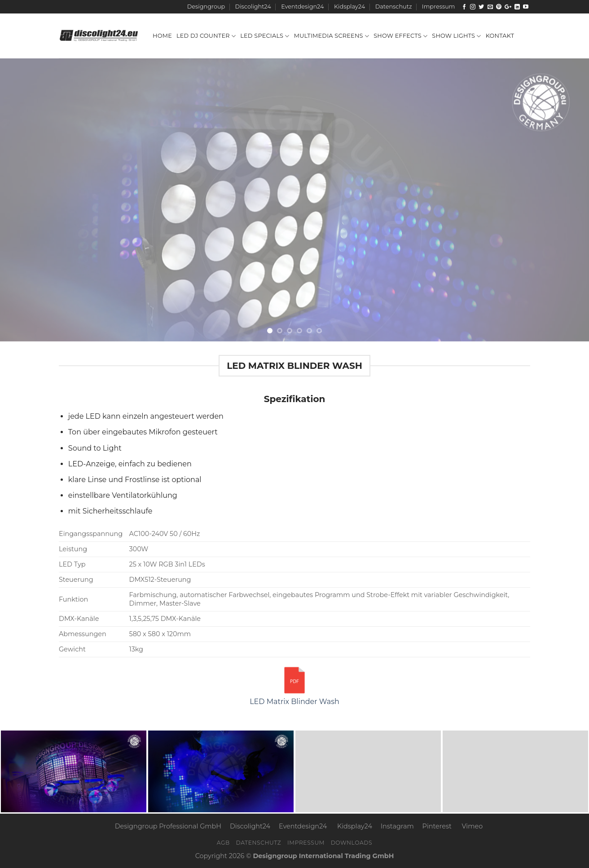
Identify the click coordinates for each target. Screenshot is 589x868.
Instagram (397, 826)
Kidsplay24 (349, 7)
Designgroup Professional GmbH (168, 826)
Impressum (438, 7)
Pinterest (437, 826)
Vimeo (473, 826)
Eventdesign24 (302, 7)
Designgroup (206, 7)
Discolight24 (253, 7)
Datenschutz (394, 7)
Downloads (352, 843)
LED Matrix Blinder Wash (294, 685)
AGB (223, 843)
